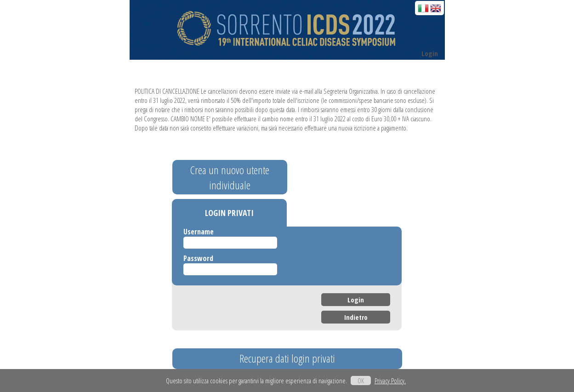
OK (361, 381)
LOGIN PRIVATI (229, 213)
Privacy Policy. (390, 381)
